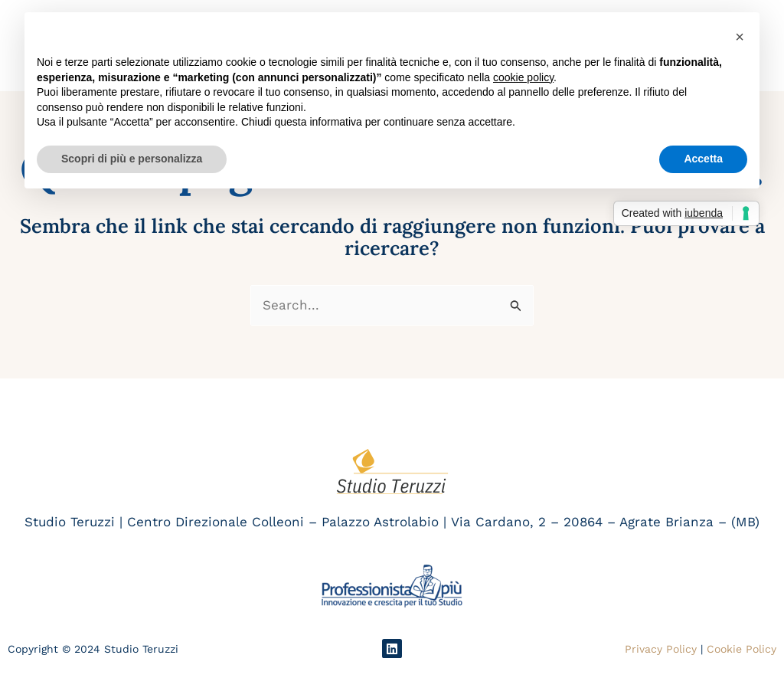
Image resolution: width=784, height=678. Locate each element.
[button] (740, 37)
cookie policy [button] (523, 77)
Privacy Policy (661, 649)
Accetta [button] (703, 159)
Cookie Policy (742, 649)
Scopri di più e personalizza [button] (132, 159)
